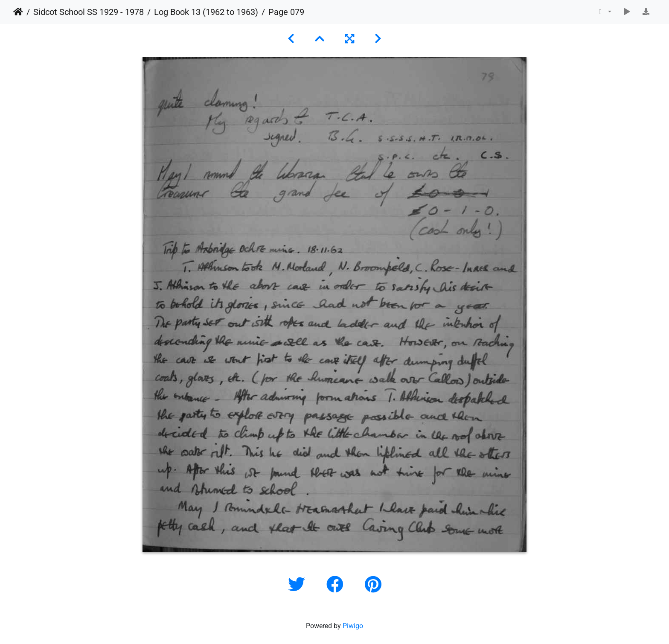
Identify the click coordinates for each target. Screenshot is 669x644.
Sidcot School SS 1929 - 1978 (89, 12)
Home (18, 12)
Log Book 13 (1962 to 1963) (206, 12)
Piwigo (353, 626)
